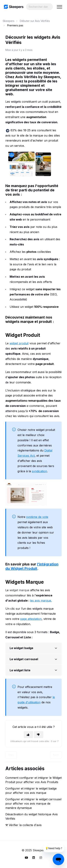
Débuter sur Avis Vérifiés (35, 21)
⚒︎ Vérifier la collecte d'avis (23, 825)
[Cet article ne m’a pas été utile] (39, 735)
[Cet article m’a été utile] (28, 735)
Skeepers (9, 21)
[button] (59, 7)
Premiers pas (15, 25)
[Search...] (39, 7)
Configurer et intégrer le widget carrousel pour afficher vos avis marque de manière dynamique (33, 804)
